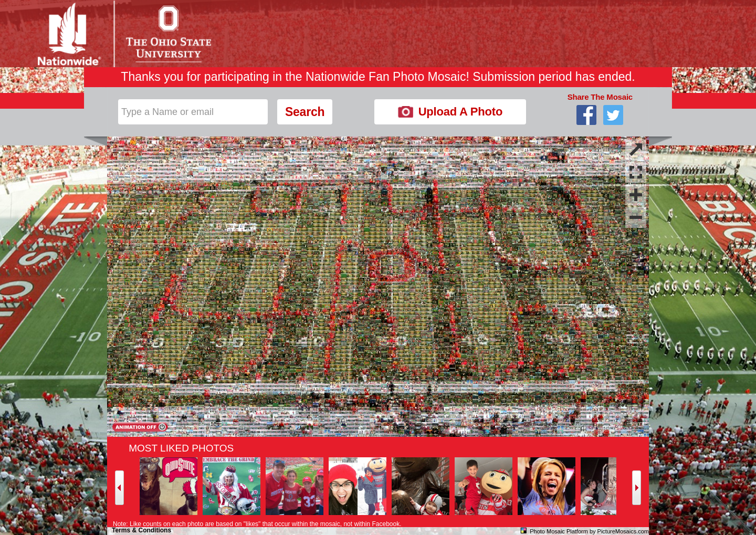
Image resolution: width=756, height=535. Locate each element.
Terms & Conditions (141, 530)
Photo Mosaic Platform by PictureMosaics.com (589, 532)
